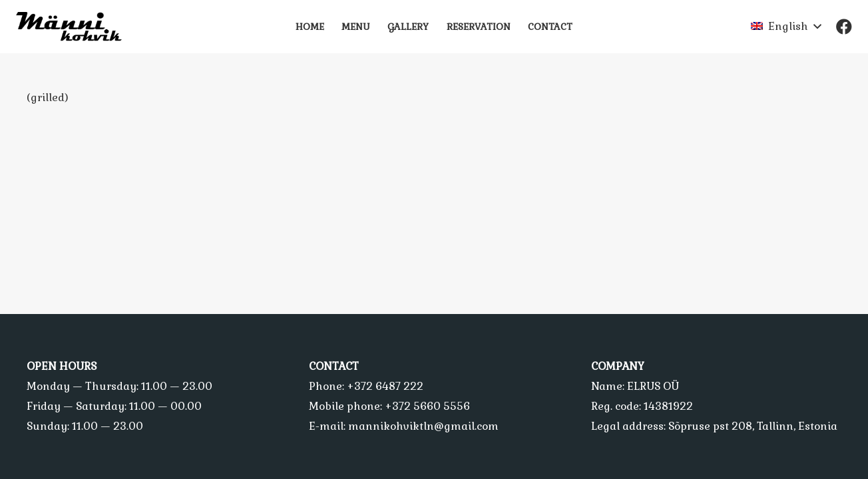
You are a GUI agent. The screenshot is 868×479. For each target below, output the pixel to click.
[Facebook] (844, 27)
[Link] (75, 27)
